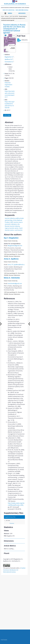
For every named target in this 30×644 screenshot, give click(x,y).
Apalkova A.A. (9, 59)
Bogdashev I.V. (9, 57)
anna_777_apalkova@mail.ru (16, 265)
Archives (22, 13)
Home (3, 16)
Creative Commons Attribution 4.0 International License (14, 570)
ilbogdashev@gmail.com (15, 246)
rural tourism (18, 230)
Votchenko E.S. (9, 62)
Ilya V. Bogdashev (11, 238)
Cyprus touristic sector (12, 228)
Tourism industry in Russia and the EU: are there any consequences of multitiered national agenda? (14, 18)
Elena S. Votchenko (12, 278)
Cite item (7, 115)
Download (12, 523)
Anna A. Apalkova (11, 259)
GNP (12, 222)
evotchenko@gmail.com (15, 284)
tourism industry (10, 218)
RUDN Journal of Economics (15, 5)
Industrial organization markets (8, 85)
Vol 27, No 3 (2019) (14, 16)
